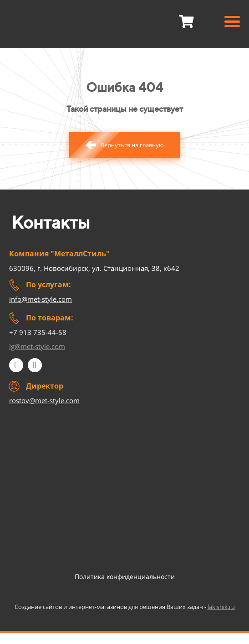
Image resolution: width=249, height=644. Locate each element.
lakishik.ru (221, 607)
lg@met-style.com (37, 346)
